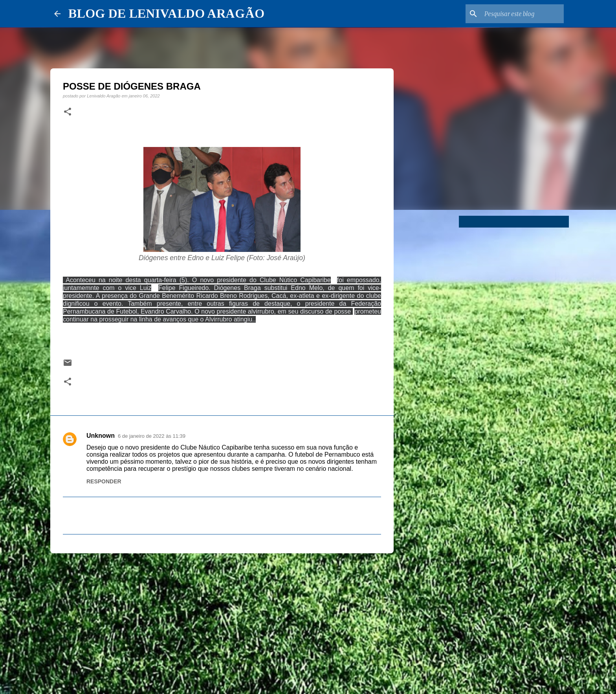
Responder (104, 481)
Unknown (101, 436)
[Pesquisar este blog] (522, 14)
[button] (68, 112)
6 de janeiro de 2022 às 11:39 (152, 436)
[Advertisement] (222, 620)
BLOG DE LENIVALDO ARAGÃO (166, 13)
